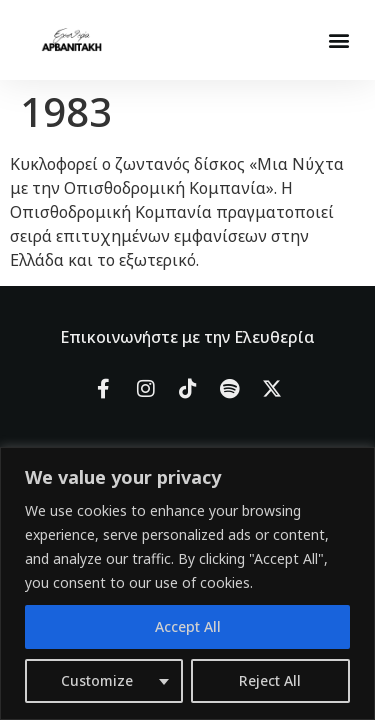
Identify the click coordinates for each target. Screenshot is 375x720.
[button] (338, 40)
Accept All (188, 626)
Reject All (270, 680)
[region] (187, 583)
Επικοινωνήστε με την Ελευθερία (187, 337)
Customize (97, 680)
